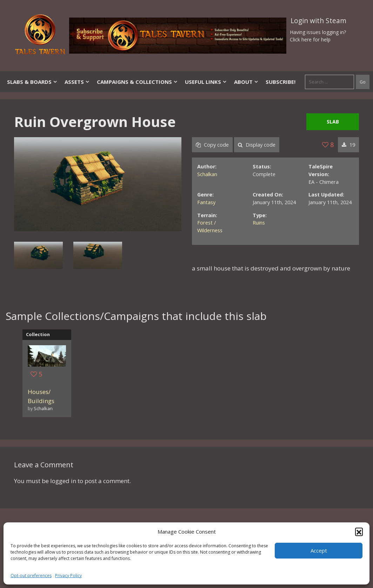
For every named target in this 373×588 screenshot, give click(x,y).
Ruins (259, 223)
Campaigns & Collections (137, 82)
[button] (359, 532)
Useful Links (206, 82)
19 (348, 145)
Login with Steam (318, 21)
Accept (319, 550)
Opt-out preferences (31, 576)
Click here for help (310, 39)
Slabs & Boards (32, 82)
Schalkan (207, 174)
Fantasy (206, 202)
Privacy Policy (68, 576)
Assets (77, 82)
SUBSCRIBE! (281, 82)
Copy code (212, 145)
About (246, 82)
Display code (257, 145)
